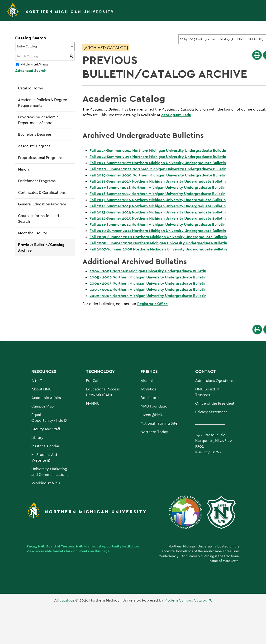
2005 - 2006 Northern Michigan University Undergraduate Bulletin (148, 277)
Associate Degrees (34, 146)
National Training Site (159, 423)
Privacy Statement (211, 412)
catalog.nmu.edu (176, 115)
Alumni (147, 381)
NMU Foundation (155, 406)
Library (37, 438)
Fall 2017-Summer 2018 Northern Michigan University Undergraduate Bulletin (157, 188)
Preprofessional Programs (40, 158)
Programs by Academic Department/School (38, 120)
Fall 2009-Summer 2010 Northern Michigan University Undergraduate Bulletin (158, 237)
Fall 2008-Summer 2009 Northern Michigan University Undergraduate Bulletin (158, 243)
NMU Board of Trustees (56, 546)
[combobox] (45, 46)
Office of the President (215, 403)
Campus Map (43, 406)
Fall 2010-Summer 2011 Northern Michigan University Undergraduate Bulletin (158, 231)
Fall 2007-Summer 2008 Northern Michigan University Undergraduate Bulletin (158, 249)
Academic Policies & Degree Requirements (43, 103)
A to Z (37, 381)
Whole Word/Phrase (35, 65)
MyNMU (93, 403)
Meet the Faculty (33, 233)
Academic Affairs (46, 398)
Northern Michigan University (70, 12)
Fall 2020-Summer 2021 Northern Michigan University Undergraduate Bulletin (158, 169)
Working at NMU (46, 483)
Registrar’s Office (152, 304)
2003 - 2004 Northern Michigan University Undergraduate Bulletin (148, 290)
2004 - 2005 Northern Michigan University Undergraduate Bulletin (148, 283)
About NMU (41, 389)
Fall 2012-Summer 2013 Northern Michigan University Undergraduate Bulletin (158, 218)
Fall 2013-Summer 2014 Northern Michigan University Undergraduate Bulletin (158, 212)
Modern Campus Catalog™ (188, 600)
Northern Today (154, 432)
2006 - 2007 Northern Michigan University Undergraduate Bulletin (148, 271)
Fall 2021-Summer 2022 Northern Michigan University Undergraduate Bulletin (158, 163)
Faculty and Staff (46, 429)
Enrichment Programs (37, 181)
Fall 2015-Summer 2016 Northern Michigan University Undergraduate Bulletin (158, 200)
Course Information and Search (38, 219)
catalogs (67, 600)
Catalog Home (31, 88)
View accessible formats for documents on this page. (69, 551)
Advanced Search (31, 71)
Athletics (148, 389)
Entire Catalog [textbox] (27, 46)
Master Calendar (45, 446)
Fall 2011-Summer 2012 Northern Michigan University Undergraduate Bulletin (157, 225)
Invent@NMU (152, 415)
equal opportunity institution (116, 546)
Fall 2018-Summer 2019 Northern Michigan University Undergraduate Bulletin (158, 181)
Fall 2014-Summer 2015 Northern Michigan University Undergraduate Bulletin (158, 206)
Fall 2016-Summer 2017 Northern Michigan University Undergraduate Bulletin (157, 194)
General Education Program (42, 204)
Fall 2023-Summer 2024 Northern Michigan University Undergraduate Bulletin (158, 151)
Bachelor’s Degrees (35, 134)
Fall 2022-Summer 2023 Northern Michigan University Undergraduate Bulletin (158, 157)
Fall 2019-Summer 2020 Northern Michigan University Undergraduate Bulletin (158, 175)
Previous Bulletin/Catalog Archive (41, 248)
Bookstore (150, 398)
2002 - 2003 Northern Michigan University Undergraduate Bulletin (148, 296)
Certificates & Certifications (42, 192)
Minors (24, 169)
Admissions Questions (214, 381)
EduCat (92, 381)
